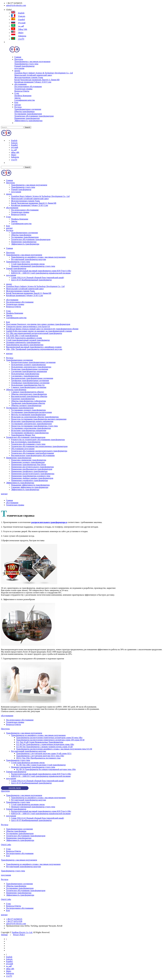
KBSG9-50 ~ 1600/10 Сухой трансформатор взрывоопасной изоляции (41, 273)
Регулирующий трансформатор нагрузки (29, 259)
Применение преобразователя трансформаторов (32, 469)
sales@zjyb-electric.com (16, 5)
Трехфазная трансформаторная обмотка (28, 403)
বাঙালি (18, 39)
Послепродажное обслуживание (28, 86)
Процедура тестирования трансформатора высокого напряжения (39, 419)
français (18, 16)
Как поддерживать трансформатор (26, 442)
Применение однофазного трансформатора (29, 480)
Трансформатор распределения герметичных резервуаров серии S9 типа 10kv (49, 738)
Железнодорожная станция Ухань (29, 77)
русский (18, 23)
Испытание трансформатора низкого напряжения (32, 421)
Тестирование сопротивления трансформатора (31, 428)
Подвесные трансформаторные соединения (30, 369)
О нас (17, 93)
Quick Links (6, 845)
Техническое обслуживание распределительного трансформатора (39, 451)
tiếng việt (19, 29)
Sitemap (4, 935)
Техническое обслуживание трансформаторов (34, 116)
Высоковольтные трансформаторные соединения (32, 378)
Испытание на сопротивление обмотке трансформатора (35, 417)
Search (28, 127)
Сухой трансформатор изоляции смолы (28, 264)
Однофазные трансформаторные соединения (30, 383)
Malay (17, 33)
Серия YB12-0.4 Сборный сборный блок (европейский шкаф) (38, 278)
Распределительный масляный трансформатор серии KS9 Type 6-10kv (41, 271)
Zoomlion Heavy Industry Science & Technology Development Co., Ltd (44, 73)
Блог (16, 102)
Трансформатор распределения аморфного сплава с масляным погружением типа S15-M (54, 749)
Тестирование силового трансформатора (28, 410)
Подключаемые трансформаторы (25, 374)
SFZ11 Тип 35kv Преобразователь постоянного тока (38, 758)
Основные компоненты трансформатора (23, 342)
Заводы (17, 98)
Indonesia (19, 36)
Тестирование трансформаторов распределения (31, 412)
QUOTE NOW (15, 788)
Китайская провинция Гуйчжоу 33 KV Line (33, 82)
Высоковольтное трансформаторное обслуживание (33, 455)
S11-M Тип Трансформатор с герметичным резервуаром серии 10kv (45, 744)
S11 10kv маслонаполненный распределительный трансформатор (34, 333)
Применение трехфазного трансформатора (29, 471)
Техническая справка (23, 89)
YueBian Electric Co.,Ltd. (22, 932)
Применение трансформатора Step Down (29, 465)
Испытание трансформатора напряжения (29, 430)
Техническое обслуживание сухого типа (28, 444)
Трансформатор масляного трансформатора (25, 345)
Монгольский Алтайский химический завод (33, 75)
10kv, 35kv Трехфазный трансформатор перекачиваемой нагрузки (34, 349)
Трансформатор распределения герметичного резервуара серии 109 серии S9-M (50, 740)
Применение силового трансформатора (28, 462)
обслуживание (21, 84)
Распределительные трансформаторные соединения (33, 362)
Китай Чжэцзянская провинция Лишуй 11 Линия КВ (37, 80)
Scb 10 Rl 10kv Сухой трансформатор (22, 336)
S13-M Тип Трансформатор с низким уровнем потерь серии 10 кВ (44, 747)
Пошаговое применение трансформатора (29, 460)
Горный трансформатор (24, 66)
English (18, 13)
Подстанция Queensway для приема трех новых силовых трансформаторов (38, 324)
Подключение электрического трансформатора (31, 367)
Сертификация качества (25, 100)
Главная (18, 57)
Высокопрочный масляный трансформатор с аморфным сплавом (34, 347)
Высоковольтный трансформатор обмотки (29, 396)
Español (18, 19)
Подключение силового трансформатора (28, 365)
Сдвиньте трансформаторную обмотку (28, 392)
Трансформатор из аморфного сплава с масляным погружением (38, 257)
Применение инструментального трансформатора (32, 467)
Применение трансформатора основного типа (31, 476)
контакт (18, 105)
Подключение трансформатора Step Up (28, 385)
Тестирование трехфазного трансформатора (30, 433)
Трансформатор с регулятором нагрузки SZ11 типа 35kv (40, 756)
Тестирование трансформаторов (28, 114)
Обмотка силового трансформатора (26, 405)
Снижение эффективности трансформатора (30, 487)
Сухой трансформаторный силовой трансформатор (28, 340)
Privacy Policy (19, 935)
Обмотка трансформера (25, 111)
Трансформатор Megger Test (23, 435)
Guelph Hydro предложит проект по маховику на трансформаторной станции (39, 331)
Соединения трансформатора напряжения (29, 371)
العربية (17, 26)
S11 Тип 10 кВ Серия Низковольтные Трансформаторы (40, 742)
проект (17, 71)
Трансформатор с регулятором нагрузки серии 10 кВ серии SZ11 (44, 753)
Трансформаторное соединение (28, 109)
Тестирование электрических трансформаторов (31, 424)
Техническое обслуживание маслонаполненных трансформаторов (39, 446)
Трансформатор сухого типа (26, 64)
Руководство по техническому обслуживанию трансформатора (38, 440)
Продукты (19, 59)
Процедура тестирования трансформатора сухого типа (34, 426)
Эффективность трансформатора (28, 121)
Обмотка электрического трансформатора (29, 394)
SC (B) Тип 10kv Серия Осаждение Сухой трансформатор (41, 765)
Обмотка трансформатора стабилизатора (28, 401)
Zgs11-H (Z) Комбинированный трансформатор (31, 280)
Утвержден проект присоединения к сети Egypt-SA (28, 326)
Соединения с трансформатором (25, 376)
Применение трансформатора (27, 118)
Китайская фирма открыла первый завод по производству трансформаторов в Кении (42, 329)
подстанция (19, 68)
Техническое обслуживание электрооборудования (32, 453)
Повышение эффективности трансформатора (30, 485)
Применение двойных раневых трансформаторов (32, 478)
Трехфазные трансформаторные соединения (30, 380)
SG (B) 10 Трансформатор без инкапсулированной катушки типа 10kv (46, 769)
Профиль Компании (23, 96)
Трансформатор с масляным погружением (32, 62)
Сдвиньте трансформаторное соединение (29, 387)
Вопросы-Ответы (22, 91)
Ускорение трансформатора (23, 399)
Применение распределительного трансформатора (33, 474)
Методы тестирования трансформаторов (28, 415)
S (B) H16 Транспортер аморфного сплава (24, 338)
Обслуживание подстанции (23, 449)
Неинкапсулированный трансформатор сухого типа (33, 266)
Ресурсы (18, 107)
